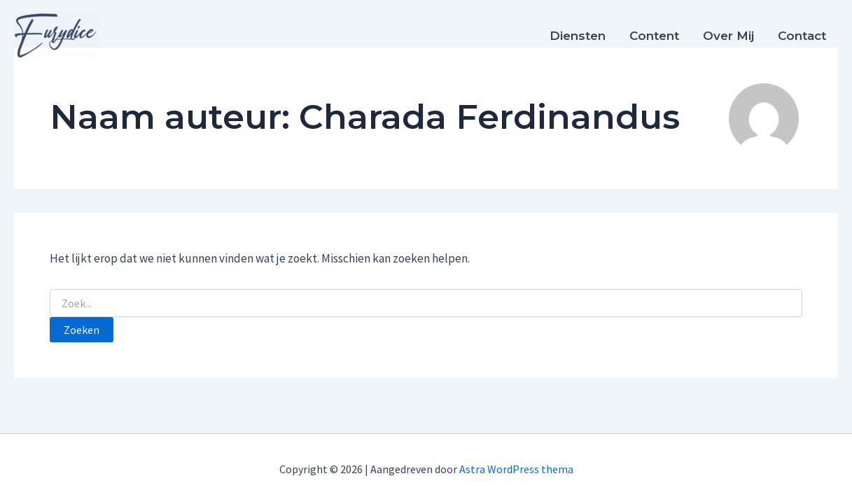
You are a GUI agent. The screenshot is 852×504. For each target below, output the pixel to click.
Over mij (728, 36)
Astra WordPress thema (516, 469)
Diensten (578, 36)
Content (654, 36)
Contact (802, 36)
